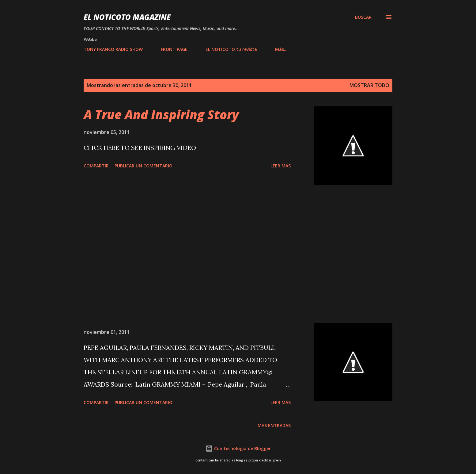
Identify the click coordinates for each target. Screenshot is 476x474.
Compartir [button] (96, 166)
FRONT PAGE (174, 49)
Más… (281, 49)
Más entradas (274, 425)
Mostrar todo (369, 85)
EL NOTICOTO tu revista (231, 49)
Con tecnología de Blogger (238, 448)
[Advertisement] (187, 254)
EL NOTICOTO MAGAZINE (127, 17)
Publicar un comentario (144, 166)
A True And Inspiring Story (161, 115)
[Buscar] (363, 17)
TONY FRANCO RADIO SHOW (113, 49)
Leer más (281, 166)
